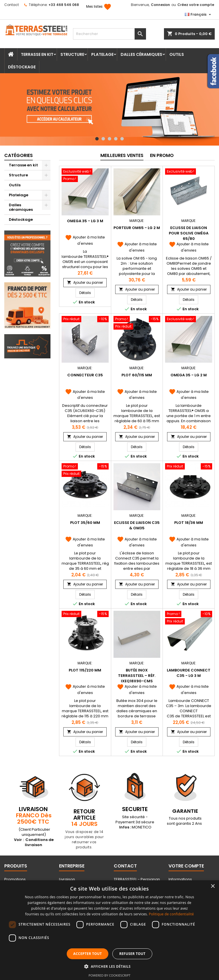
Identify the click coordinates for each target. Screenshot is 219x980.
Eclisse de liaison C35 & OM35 (137, 525)
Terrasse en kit (37, 54)
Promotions (15, 879)
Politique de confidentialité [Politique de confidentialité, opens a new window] (171, 914)
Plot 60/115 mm (137, 375)
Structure (72, 54)
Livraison (67, 879)
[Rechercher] (109, 34)
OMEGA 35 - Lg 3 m (85, 221)
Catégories (19, 155)
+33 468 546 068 (64, 5)
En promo (162, 155)
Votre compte (186, 866)
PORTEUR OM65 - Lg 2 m (137, 228)
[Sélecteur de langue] (199, 15)
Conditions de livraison (39, 842)
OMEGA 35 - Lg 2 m (189, 375)
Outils (177, 54)
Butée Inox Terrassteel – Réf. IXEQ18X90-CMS (137, 676)
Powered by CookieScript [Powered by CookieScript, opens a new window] (110, 975)
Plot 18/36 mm (189, 523)
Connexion (160, 5)
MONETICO (142, 827)
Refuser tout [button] (132, 954)
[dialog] (109, 930)
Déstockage (22, 67)
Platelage (102, 54)
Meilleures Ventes (122, 155)
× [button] (213, 886)
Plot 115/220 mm (85, 670)
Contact (12, 5)
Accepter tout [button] (88, 954)
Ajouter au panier (85, 282)
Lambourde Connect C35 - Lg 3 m (189, 673)
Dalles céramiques (141, 54)
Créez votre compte (196, 5)
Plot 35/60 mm (85, 523)
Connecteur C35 (85, 375)
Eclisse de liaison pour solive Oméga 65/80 (189, 233)
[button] (109, 966)
